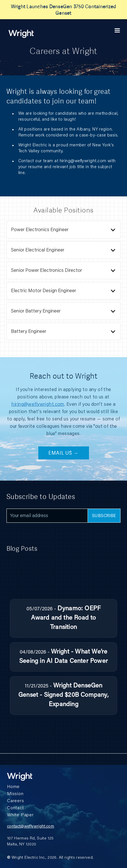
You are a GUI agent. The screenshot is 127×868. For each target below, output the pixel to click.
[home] (21, 34)
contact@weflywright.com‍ (31, 827)
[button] (117, 31)
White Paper (20, 815)
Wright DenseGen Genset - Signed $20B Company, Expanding (64, 695)
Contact (15, 808)
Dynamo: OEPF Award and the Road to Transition (66, 618)
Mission (15, 794)
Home (13, 787)
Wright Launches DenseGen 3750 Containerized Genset (64, 10)
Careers (16, 801)
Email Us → (64, 453)
